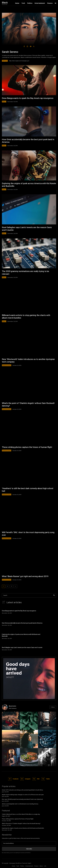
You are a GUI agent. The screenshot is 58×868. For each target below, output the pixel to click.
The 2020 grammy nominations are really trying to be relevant (25, 273)
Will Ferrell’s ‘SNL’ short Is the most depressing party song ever (28, 534)
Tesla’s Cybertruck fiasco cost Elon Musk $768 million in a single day (21, 814)
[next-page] (15, 586)
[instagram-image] (11, 721)
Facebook (16, 779)
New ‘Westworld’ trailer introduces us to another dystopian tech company (28, 361)
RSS (38, 779)
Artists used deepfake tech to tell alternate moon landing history (20, 804)
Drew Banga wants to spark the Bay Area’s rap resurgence (28, 98)
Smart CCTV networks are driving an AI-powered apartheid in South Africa (22, 790)
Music (4, 102)
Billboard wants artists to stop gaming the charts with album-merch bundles (26, 317)
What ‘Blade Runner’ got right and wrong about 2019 (25, 576)
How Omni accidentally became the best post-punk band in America (28, 141)
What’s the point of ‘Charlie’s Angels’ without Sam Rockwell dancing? (28, 405)
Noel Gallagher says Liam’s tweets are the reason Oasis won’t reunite (27, 229)
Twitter (48, 779)
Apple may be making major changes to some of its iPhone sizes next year (23, 795)
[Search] (54, 595)
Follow (53, 707)
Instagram (28, 779)
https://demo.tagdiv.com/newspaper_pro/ (19, 61)
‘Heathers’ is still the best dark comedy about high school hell (28, 490)
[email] (29, 843)
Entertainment (7, 365)
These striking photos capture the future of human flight (27, 447)
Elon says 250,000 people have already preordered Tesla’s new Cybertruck (22, 799)
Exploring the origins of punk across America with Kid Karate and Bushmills (29, 185)
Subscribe (29, 849)
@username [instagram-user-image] (12, 706)
